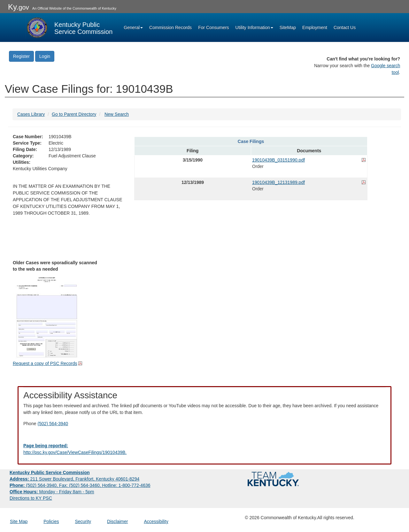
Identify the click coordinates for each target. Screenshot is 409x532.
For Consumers (213, 28)
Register (21, 56)
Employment (315, 28)
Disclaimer (117, 521)
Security (83, 521)
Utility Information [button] (254, 28)
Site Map (19, 521)
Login (45, 56)
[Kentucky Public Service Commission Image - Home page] (69, 28)
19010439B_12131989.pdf (278, 182)
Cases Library (31, 114)
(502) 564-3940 (53, 424)
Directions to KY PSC (31, 498)
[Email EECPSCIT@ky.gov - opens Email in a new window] (204, 449)
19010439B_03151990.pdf (278, 160)
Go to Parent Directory (74, 114)
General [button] (133, 28)
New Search (117, 114)
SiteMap (288, 28)
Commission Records (170, 28)
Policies (51, 521)
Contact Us (345, 28)
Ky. (19, 7)
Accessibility (156, 521)
